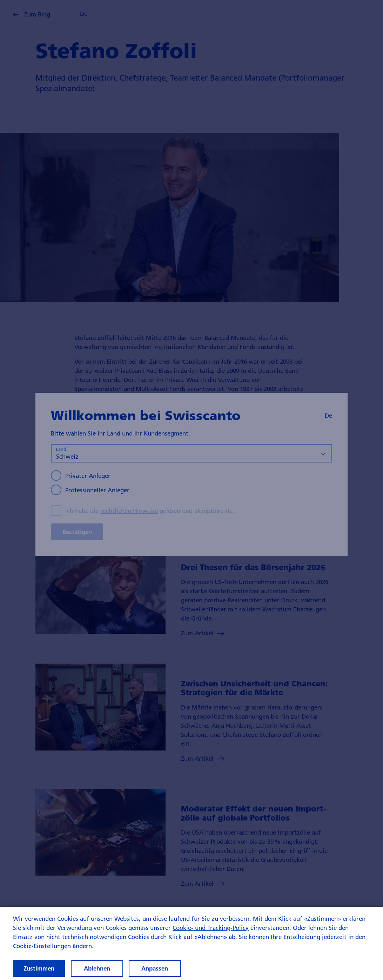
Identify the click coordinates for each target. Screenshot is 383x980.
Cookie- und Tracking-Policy (211, 935)
